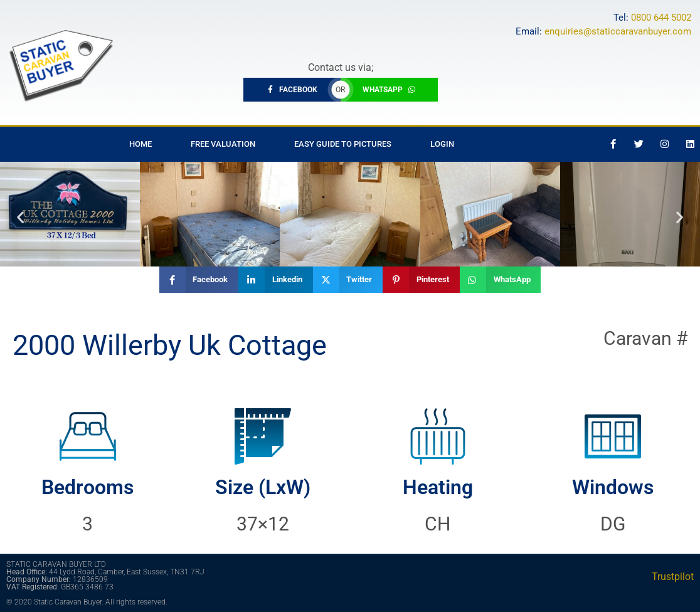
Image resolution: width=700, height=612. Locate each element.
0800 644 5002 (661, 18)
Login (442, 144)
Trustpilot (673, 577)
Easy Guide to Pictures (343, 144)
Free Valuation (223, 144)
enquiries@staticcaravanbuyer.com (618, 31)
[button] (20, 217)
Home (141, 144)
